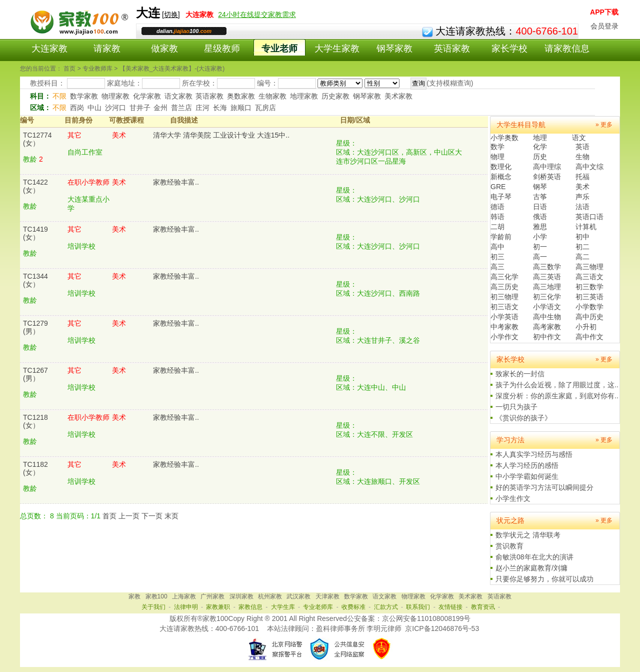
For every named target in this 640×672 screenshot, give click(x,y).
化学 (540, 147)
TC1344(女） (35, 280)
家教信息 (250, 607)
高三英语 (547, 277)
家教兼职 (218, 607)
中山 (94, 108)
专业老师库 (318, 607)
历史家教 (335, 96)
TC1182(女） (35, 468)
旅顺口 (241, 108)
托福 (582, 177)
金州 (160, 108)
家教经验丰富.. (176, 182)
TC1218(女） (35, 421)
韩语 (497, 217)
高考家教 (547, 327)
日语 (540, 207)
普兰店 (181, 108)
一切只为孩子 (516, 407)
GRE (498, 187)
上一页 (129, 516)
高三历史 (504, 287)
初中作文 (547, 337)
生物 (582, 157)
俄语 (540, 217)
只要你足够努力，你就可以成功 (544, 579)
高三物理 (589, 267)
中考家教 (504, 327)
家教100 (156, 596)
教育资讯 (483, 607)
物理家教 (115, 96)
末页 (171, 516)
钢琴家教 (394, 49)
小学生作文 (513, 498)
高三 (497, 267)
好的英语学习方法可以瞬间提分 (544, 487)
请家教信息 (567, 49)
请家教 (107, 49)
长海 (220, 108)
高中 (497, 247)
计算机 (586, 227)
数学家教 (84, 96)
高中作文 (589, 337)
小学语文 (547, 307)
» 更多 (604, 125)
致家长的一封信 (520, 374)
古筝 (540, 197)
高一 (540, 257)
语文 (579, 138)
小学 (540, 237)
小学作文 (504, 337)
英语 (582, 147)
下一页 (152, 516)
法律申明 (186, 607)
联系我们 (418, 607)
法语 (582, 207)
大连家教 (49, 49)
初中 (582, 237)
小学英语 (504, 317)
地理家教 (304, 96)
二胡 (497, 227)
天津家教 (327, 596)
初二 (582, 247)
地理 (540, 138)
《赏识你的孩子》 (523, 418)
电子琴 (501, 197)
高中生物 (547, 317)
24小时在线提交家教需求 (257, 15)
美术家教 (398, 96)
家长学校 (509, 49)
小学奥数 (504, 138)
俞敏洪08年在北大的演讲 (534, 557)
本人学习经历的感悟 (527, 465)
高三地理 (547, 287)
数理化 (501, 167)
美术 (582, 187)
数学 (497, 147)
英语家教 (452, 49)
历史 (540, 157)
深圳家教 (241, 596)
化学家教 (147, 96)
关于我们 (153, 607)
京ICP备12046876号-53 (442, 628)
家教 (134, 596)
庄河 (202, 108)
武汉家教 (298, 596)
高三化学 (504, 277)
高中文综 (589, 167)
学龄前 (501, 237)
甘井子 (140, 108)
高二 (582, 257)
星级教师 (222, 49)
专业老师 (279, 49)
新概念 (501, 177)
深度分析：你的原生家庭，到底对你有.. (557, 396)
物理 (497, 157)
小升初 (586, 327)
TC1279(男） (35, 327)
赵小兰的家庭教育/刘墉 (531, 568)
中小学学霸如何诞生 (527, 476)
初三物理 (504, 297)
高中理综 (547, 167)
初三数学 (589, 287)
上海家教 (184, 596)
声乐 (582, 197)
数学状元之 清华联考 (528, 535)
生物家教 (272, 96)
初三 (497, 257)
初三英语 (589, 297)
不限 (59, 96)
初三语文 (504, 307)
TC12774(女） (37, 139)
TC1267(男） (35, 374)
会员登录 (604, 26)
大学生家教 (337, 49)
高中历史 (589, 317)
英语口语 (589, 217)
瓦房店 (265, 108)
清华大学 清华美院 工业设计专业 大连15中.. (221, 135)
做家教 (164, 49)
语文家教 (178, 96)
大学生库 (283, 607)
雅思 (540, 227)
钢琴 (540, 187)
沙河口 (115, 108)
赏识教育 (509, 546)
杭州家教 (270, 596)
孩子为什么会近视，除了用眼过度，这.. (557, 385)
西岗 (77, 108)
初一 (540, 247)
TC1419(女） (35, 233)
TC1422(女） (35, 186)
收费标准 (353, 607)
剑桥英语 (547, 177)
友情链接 (450, 607)
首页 (109, 516)
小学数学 (589, 307)
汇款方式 (386, 607)
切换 (171, 15)
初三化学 (547, 297)
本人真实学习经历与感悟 (534, 454)
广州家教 (212, 596)
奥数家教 (241, 96)
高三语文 (589, 277)
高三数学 (547, 267)
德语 (497, 207)
